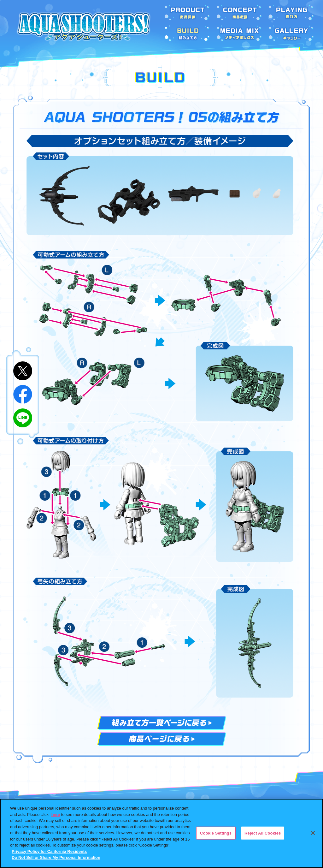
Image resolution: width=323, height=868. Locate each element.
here (56, 814)
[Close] (313, 833)
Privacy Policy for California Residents (49, 851)
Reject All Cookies (263, 833)
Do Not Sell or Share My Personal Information (56, 857)
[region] (161, 833)
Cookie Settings (216, 833)
